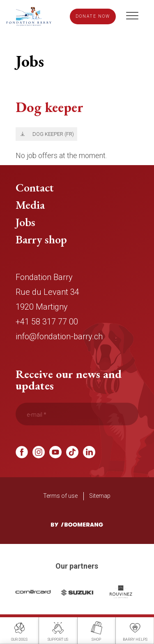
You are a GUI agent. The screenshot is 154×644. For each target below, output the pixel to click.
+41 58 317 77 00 (47, 324)
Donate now (93, 17)
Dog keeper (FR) (55, 136)
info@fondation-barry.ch (59, 339)
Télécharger (21, 137)
